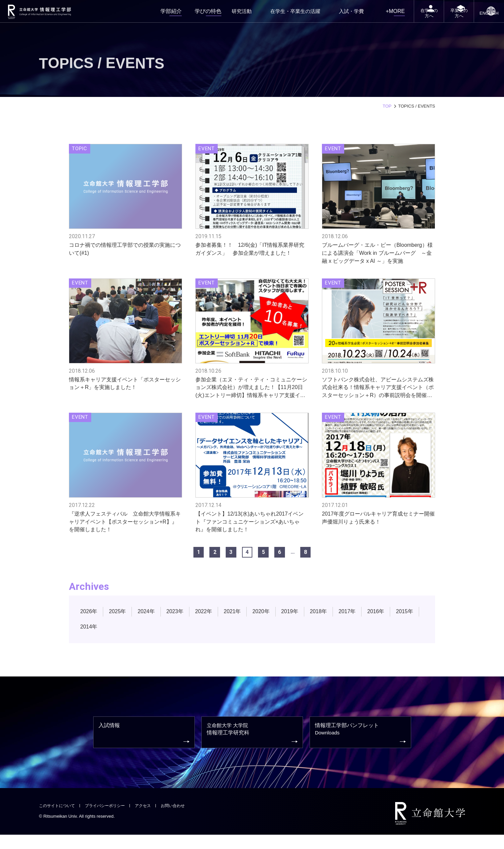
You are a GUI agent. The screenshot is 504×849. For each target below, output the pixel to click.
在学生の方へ (412, 19)
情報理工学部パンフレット (361, 745)
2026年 (89, 620)
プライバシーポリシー (110, 820)
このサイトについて (58, 820)
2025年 (119, 620)
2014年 (119, 636)
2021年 (239, 620)
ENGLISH (486, 21)
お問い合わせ (181, 820)
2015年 (89, 636)
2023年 (179, 620)
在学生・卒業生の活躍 (289, 15)
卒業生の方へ (449, 19)
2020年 (269, 620)
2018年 (329, 620)
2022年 (209, 620)
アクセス (150, 820)
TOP (387, 106)
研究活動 (240, 15)
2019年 (299, 620)
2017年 (358, 620)
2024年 (149, 620)
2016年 (388, 620)
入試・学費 (337, 15)
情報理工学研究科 (253, 746)
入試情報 (145, 745)
